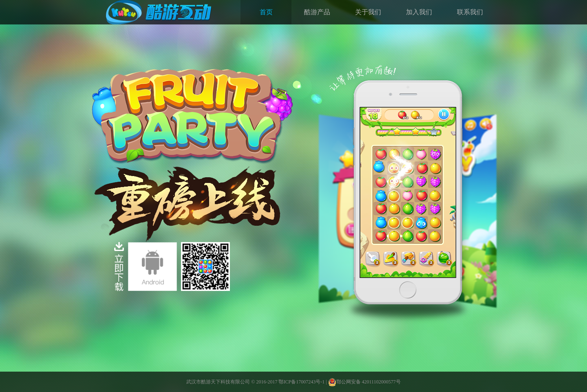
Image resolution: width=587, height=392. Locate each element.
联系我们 (470, 12)
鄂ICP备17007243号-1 (301, 382)
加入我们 (419, 12)
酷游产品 (317, 12)
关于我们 (368, 12)
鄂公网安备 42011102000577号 (364, 382)
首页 (266, 12)
